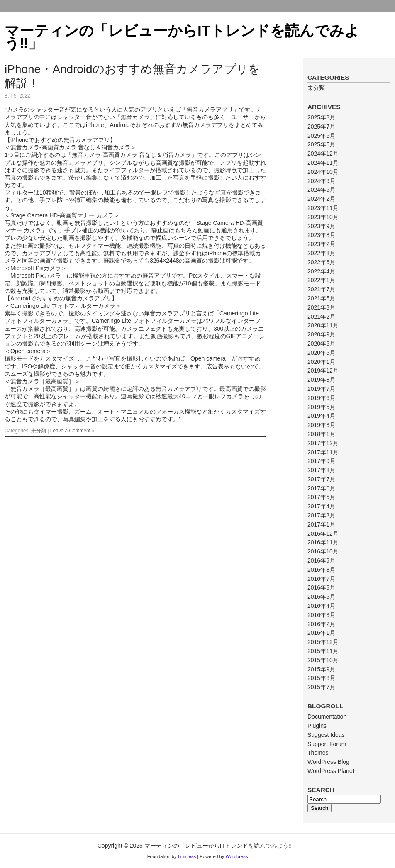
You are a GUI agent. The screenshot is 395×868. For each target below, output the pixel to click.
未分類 (39, 431)
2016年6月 (321, 588)
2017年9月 (321, 461)
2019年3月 (321, 425)
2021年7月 (321, 289)
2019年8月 (321, 380)
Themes (318, 753)
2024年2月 (321, 199)
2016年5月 (321, 597)
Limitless (187, 856)
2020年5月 (321, 353)
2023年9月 (321, 226)
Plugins (317, 726)
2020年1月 (321, 362)
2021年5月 (321, 298)
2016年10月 (323, 551)
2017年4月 (321, 506)
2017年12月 (323, 443)
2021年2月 (321, 317)
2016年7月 (321, 579)
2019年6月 (321, 398)
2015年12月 (323, 642)
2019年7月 (321, 389)
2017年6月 (321, 488)
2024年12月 (323, 154)
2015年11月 (323, 651)
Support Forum (327, 744)
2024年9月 (321, 181)
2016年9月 (321, 561)
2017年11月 (323, 452)
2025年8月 (321, 117)
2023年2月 (321, 244)
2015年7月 (321, 687)
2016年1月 (321, 633)
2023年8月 (321, 235)
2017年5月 (321, 497)
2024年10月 (323, 172)
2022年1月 (321, 280)
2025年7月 (321, 127)
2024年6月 (321, 190)
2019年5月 (321, 407)
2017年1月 (321, 524)
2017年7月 (321, 479)
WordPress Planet (331, 771)
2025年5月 (321, 144)
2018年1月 (321, 434)
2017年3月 (321, 515)
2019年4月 (321, 416)
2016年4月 (321, 606)
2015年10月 (323, 660)
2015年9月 (321, 669)
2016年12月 (323, 534)
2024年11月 (323, 163)
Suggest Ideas (326, 735)
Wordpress (237, 856)
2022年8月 (321, 253)
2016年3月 (321, 615)
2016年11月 (323, 542)
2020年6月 (321, 344)
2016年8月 (321, 570)
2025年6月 (321, 136)
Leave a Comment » (72, 431)
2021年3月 (321, 307)
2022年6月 (321, 262)
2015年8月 (321, 678)
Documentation (327, 717)
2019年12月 (323, 371)
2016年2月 (321, 624)
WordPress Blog (328, 762)
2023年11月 (323, 208)
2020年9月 (321, 334)
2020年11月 (323, 325)
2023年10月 (323, 217)
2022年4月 (321, 271)
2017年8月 (321, 470)
